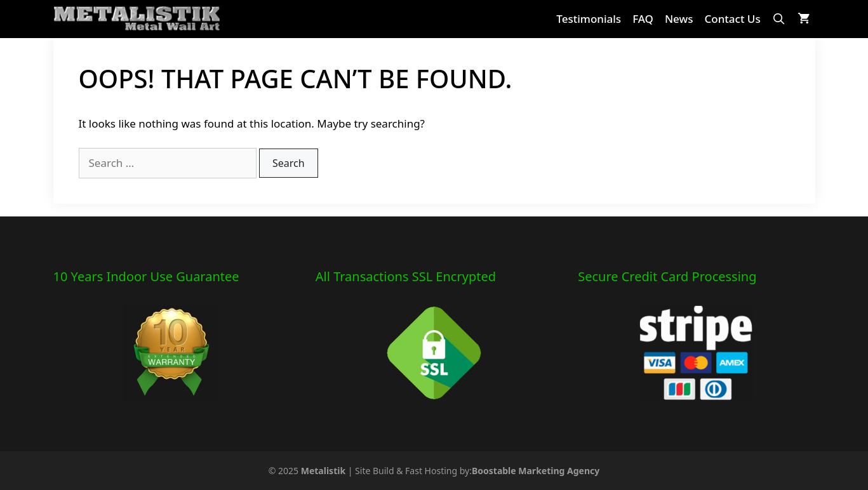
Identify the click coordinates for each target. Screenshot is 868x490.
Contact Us (732, 19)
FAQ (643, 19)
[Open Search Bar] (779, 19)
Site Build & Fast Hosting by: (477, 471)
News (679, 19)
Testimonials (589, 19)
